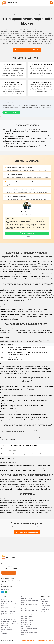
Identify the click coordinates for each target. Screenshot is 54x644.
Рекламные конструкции (28, 614)
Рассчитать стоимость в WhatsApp (27, 50)
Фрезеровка (25, 630)
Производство (45, 609)
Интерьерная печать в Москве (10, 617)
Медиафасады (5, 625)
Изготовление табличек (8, 611)
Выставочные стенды (7, 601)
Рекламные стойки (27, 618)
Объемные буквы (6, 628)
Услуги (43, 599)
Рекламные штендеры (27, 620)
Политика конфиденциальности (29, 640)
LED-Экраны (5, 599)
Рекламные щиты (26, 622)
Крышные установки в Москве (10, 623)
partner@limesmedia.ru (8, 586)
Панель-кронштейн (7, 630)
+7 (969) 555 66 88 (9, 568)
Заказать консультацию (9, 573)
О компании (44, 601)
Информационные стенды (9, 621)
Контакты (44, 612)
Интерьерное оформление (9, 619)
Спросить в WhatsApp (11, 113)
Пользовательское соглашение (45, 640)
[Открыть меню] (51, 3)
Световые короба (26, 625)
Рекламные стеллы (27, 616)
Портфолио (44, 604)
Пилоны (23, 608)
